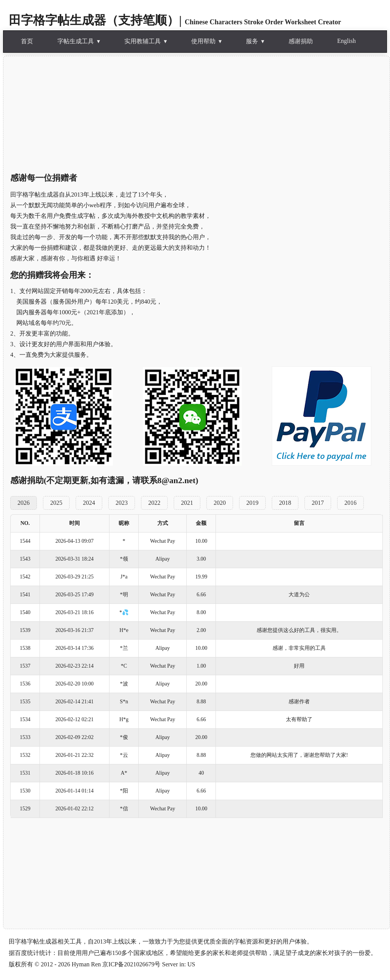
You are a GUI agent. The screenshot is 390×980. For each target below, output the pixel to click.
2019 (252, 503)
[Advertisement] (197, 114)
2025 (56, 503)
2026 (24, 503)
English (346, 41)
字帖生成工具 (76, 41)
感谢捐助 (301, 41)
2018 (285, 503)
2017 (318, 503)
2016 (350, 503)
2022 (154, 503)
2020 (220, 503)
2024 (89, 503)
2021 (187, 503)
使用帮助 (203, 41)
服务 (252, 41)
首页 (27, 41)
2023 (122, 503)
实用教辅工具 (143, 41)
